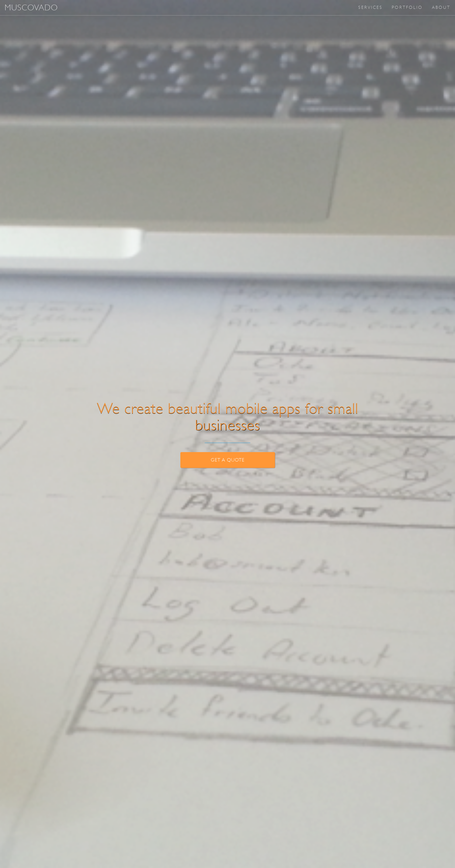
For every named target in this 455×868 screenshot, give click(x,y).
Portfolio (407, 7)
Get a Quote (228, 460)
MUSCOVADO (31, 8)
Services (370, 7)
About (441, 7)
